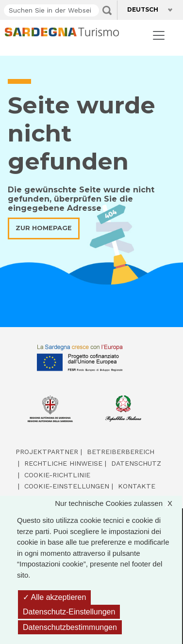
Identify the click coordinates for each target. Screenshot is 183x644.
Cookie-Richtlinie (57, 475)
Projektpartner (47, 452)
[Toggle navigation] (159, 35)
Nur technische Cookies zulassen (118, 504)
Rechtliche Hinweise (63, 463)
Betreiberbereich (121, 452)
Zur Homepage (44, 228)
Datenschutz (136, 463)
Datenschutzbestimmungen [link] (70, 627)
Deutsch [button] (145, 9)
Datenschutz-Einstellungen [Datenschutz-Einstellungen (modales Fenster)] (69, 612)
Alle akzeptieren (54, 597)
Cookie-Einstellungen (67, 486)
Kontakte (137, 486)
